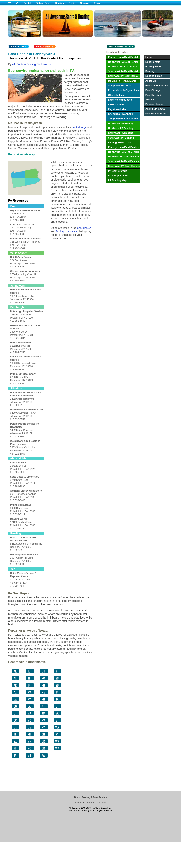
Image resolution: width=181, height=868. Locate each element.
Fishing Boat (43, 3)
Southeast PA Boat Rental (123, 71)
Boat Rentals (153, 62)
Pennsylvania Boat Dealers (124, 147)
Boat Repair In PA (118, 176)
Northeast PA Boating (121, 128)
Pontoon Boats (154, 104)
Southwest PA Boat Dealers (124, 166)
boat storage (79, 127)
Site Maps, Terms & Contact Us (90, 803)
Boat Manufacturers (157, 85)
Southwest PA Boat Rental (123, 76)
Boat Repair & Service (153, 97)
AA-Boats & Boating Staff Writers (32, 64)
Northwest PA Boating (121, 124)
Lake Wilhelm (116, 104)
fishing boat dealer (67, 231)
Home (149, 57)
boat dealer (84, 228)
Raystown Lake (117, 109)
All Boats (151, 81)
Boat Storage (153, 90)
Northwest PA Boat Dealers (124, 152)
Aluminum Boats (155, 109)
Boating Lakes (154, 76)
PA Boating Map (117, 180)
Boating (60, 3)
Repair (98, 3)
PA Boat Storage (118, 171)
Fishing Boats (153, 67)
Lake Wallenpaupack (120, 100)
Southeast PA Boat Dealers (124, 161)
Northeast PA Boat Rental (123, 67)
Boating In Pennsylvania (122, 81)
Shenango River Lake (121, 114)
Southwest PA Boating (121, 138)
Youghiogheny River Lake (123, 119)
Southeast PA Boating (121, 133)
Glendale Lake (116, 95)
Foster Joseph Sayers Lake (124, 90)
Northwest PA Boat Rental (123, 62)
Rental (27, 3)
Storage (85, 3)
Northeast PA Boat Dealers (123, 157)
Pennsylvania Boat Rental (123, 57)
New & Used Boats (156, 114)
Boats (72, 3)
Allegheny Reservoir (120, 85)
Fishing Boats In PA (120, 142)
